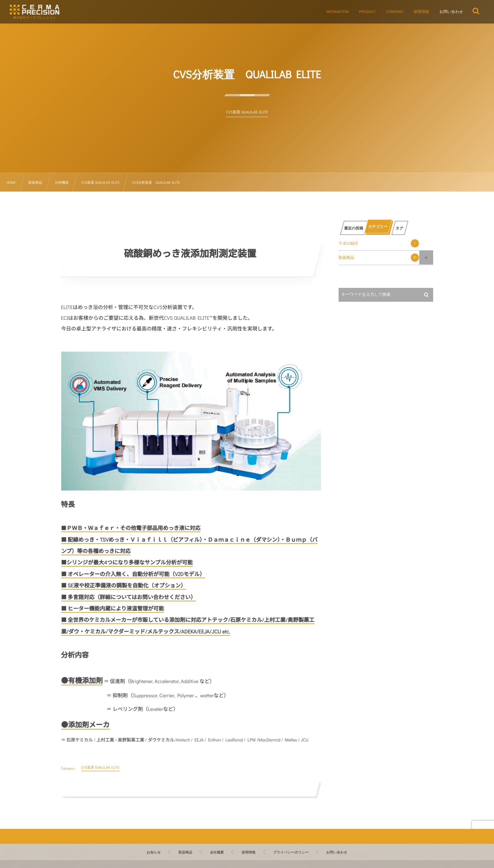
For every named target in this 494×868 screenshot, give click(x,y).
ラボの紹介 (379, 243)
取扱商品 (379, 258)
